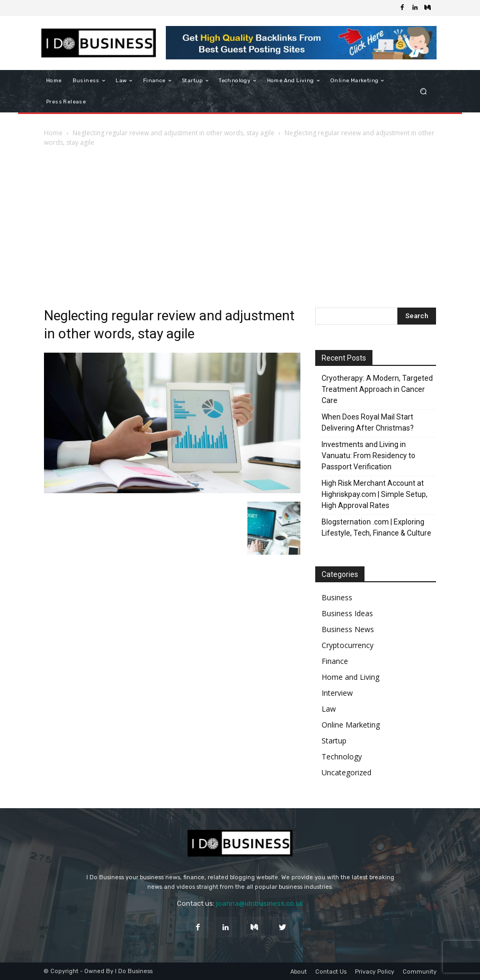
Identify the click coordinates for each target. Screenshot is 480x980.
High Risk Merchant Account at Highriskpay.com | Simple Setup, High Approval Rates (375, 494)
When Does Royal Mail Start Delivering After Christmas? (368, 422)
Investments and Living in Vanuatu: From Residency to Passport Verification (368, 456)
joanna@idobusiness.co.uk (260, 903)
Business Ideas (347, 613)
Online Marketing (351, 725)
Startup (334, 741)
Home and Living (350, 677)
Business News (348, 629)
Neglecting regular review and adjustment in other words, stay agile (174, 133)
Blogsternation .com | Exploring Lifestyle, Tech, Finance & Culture (376, 527)
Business (337, 597)
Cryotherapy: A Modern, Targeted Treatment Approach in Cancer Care (377, 389)
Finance (335, 661)
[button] (424, 91)
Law (329, 709)
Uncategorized (346, 772)
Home (53, 133)
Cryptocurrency (348, 645)
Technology (342, 756)
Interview (337, 693)
